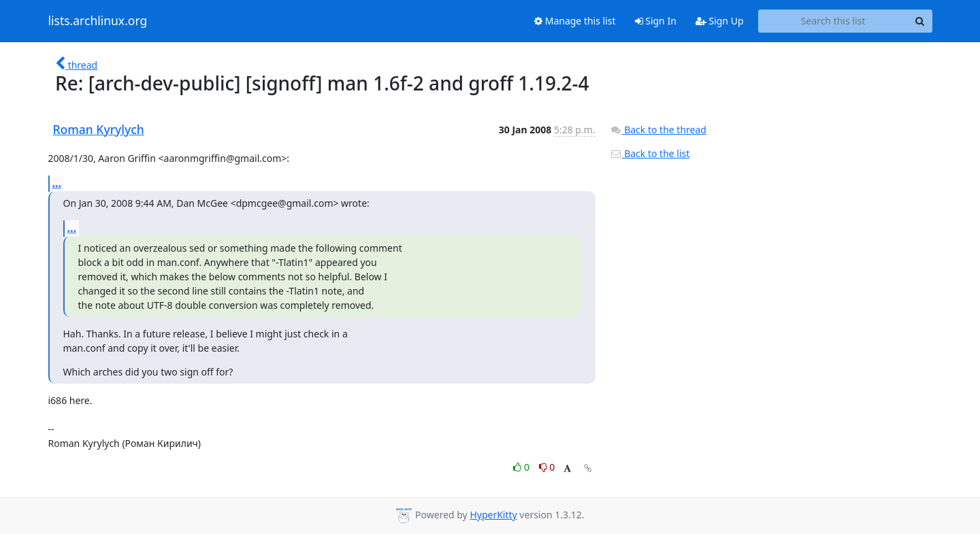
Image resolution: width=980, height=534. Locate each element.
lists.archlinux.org (98, 21)
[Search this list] (833, 21)
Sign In (656, 21)
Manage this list (575, 21)
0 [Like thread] (522, 467)
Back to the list (650, 153)
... (57, 183)
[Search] (920, 21)
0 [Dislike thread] (547, 467)
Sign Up (720, 21)
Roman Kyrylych (99, 129)
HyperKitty (493, 515)
